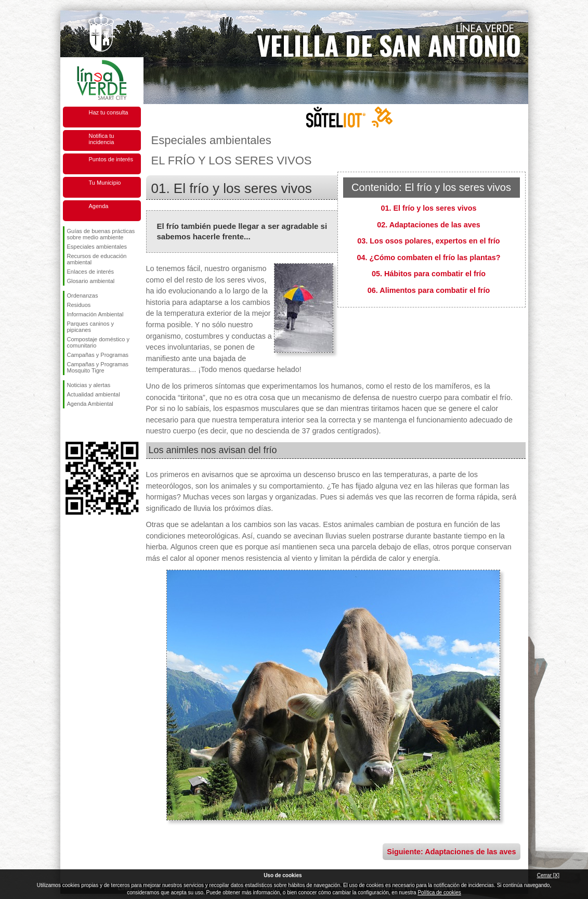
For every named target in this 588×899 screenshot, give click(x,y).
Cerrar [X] (548, 875)
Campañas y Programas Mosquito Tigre (98, 367)
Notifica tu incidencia (102, 139)
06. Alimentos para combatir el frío (429, 290)
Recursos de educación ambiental (97, 259)
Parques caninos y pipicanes (91, 327)
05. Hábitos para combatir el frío (429, 274)
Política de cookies (439, 892)
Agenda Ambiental (90, 404)
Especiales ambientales (97, 247)
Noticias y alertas (89, 385)
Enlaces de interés (91, 272)
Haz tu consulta (109, 112)
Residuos (79, 305)
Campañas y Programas (98, 355)
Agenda (99, 206)
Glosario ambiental (91, 281)
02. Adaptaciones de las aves (429, 225)
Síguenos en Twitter (86, 425)
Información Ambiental (95, 314)
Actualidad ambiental (94, 394)
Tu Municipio (105, 183)
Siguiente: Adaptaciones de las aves (451, 852)
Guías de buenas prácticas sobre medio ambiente (101, 234)
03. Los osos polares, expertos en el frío (428, 241)
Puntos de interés (111, 159)
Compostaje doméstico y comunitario (98, 342)
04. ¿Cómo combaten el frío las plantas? (429, 258)
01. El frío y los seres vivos (429, 208)
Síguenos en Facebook (69, 425)
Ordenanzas (83, 296)
